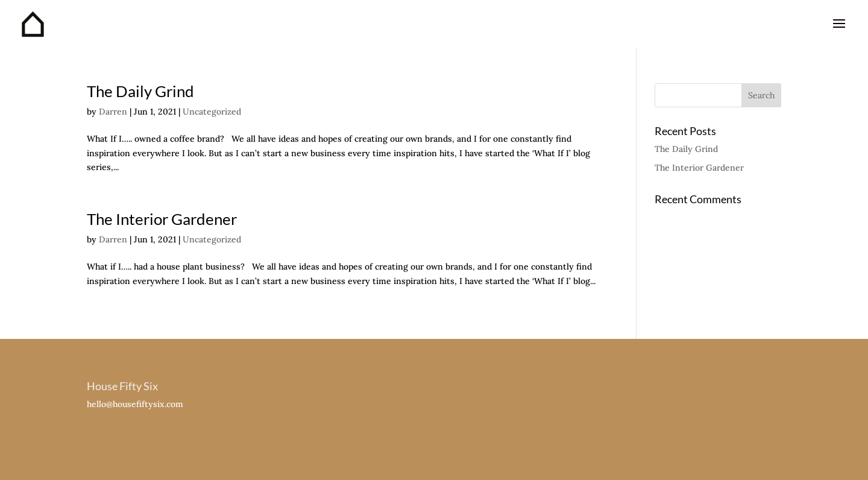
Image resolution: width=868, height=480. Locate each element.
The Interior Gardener (162, 219)
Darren (113, 112)
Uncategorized (212, 112)
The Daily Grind (140, 91)
